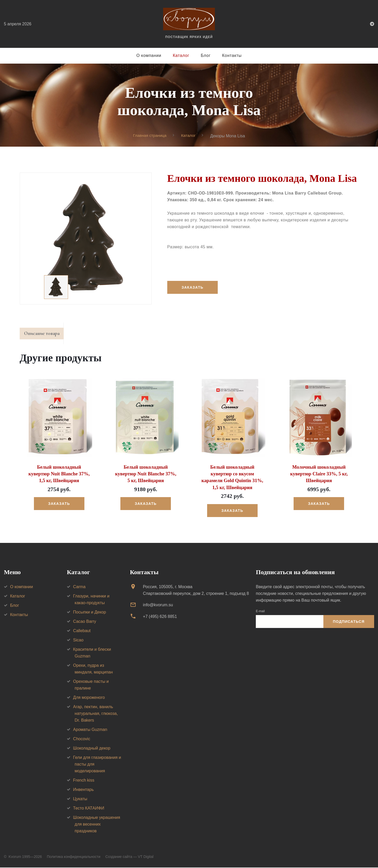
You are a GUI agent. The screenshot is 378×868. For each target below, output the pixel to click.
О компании (149, 55)
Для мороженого (89, 698)
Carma (79, 587)
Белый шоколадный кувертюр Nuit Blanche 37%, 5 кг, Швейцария (146, 475)
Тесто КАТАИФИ (89, 809)
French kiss (84, 781)
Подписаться (349, 622)
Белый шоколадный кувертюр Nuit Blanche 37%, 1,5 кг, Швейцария (59, 475)
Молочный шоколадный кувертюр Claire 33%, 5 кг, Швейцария (319, 475)
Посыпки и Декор (89, 613)
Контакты (232, 55)
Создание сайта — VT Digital (129, 857)
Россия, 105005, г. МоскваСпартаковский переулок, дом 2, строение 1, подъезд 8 (196, 591)
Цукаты (80, 799)
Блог (206, 55)
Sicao (78, 641)
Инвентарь (83, 790)
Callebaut (82, 631)
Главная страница (149, 136)
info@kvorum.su (158, 605)
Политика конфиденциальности (74, 857)
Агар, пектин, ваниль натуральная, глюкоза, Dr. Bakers (95, 714)
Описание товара (44, 334)
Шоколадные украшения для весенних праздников (97, 825)
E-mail (260, 612)
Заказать (193, 288)
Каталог (181, 55)
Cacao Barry (85, 622)
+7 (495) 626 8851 (160, 617)
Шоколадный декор (92, 749)
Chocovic (82, 739)
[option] (86, 239)
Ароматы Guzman (90, 730)
